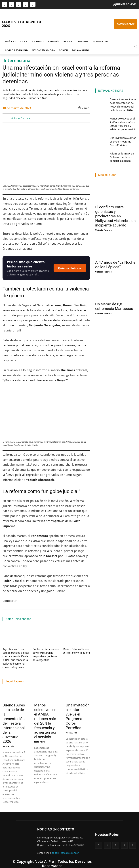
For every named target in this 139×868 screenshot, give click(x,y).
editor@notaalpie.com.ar (65, 849)
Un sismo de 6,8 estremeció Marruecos (114, 298)
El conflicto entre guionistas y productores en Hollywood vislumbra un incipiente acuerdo (115, 208)
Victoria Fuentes (20, 118)
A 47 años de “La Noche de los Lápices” (115, 256)
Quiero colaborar (70, 268)
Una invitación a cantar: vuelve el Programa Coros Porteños (78, 713)
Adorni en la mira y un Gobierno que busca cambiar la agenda (121, 150)
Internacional (18, 60)
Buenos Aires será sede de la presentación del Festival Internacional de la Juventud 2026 (14, 720)
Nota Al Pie (8, 743)
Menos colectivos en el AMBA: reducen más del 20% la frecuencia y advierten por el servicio (45, 717)
